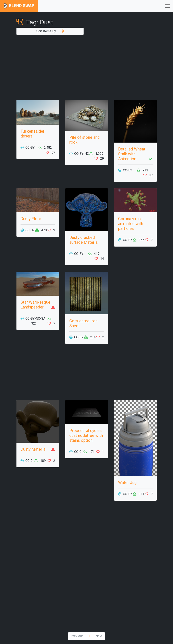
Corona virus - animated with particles (131, 224)
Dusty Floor (31, 219)
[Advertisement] (87, 67)
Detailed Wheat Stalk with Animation (132, 154)
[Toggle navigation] (167, 6)
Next (99, 636)
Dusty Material (33, 449)
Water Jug (127, 483)
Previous (77, 636)
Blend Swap (19, 6)
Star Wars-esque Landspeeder (35, 305)
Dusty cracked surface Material (84, 240)
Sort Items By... (50, 31)
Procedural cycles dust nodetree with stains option (86, 435)
